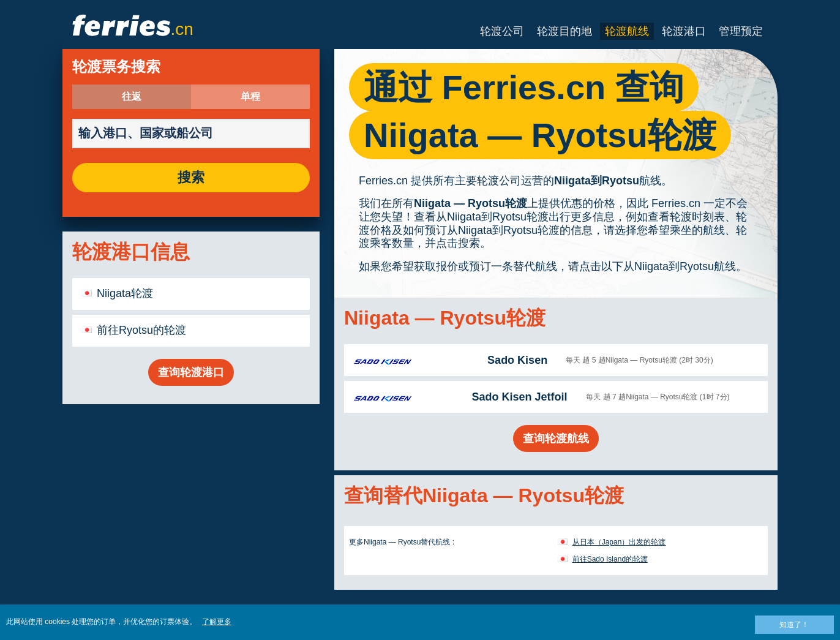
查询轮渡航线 (556, 439)
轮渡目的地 (564, 31)
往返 (132, 97)
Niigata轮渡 (125, 293)
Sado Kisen (517, 360)
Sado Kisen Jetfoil (519, 397)
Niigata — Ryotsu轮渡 (471, 203)
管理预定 (741, 31)
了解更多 (217, 622)
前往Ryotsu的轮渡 (141, 330)
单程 (250, 97)
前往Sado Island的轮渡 (610, 559)
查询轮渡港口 (191, 372)
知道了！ (794, 625)
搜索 (191, 178)
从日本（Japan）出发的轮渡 (619, 542)
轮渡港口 (684, 31)
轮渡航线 (627, 31)
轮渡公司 (502, 31)
